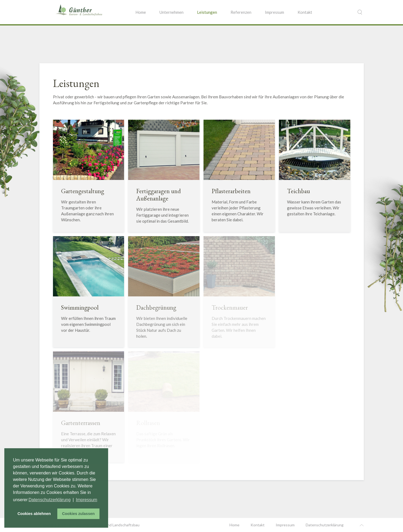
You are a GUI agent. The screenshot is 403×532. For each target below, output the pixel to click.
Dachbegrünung (156, 307)
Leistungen (207, 12)
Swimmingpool (80, 307)
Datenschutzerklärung (325, 525)
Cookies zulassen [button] (78, 514)
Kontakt (305, 12)
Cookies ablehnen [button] (34, 514)
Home (141, 12)
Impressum (274, 12)
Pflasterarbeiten (231, 191)
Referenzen (241, 12)
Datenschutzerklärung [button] (49, 500)
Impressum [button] (87, 500)
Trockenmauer (230, 307)
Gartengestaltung (83, 191)
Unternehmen (171, 12)
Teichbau (299, 191)
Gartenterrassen (81, 423)
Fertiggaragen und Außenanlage (159, 195)
